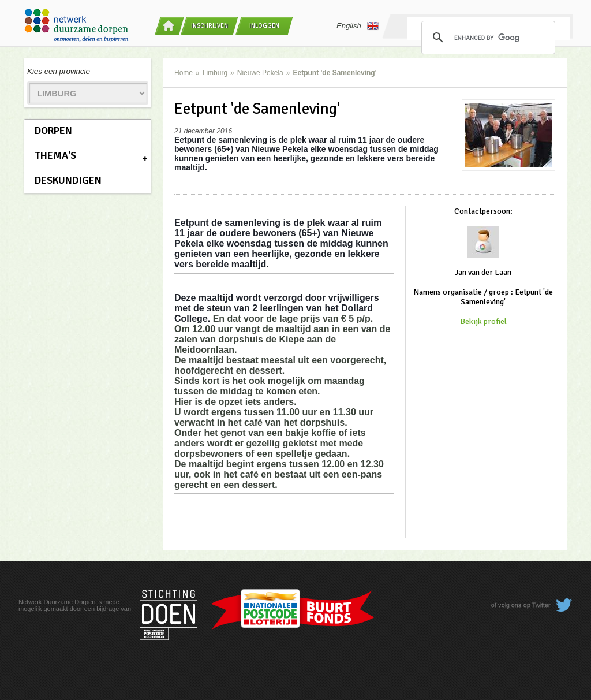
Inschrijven (210, 26)
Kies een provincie (59, 71)
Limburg (215, 73)
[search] (487, 38)
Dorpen (53, 131)
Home (184, 73)
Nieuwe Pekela (260, 73)
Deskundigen (68, 180)
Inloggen (264, 26)
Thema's (55, 155)
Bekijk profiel (483, 321)
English (358, 26)
